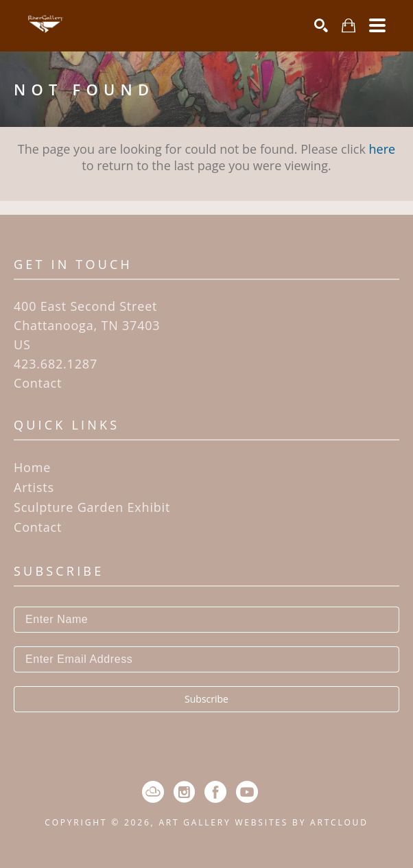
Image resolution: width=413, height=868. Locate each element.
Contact (38, 383)
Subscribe (206, 699)
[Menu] (377, 25)
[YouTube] (247, 792)
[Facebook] (215, 792)
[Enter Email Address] (206, 659)
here (382, 149)
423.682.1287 (56, 364)
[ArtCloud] (153, 792)
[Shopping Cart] (349, 26)
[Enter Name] (206, 620)
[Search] (321, 25)
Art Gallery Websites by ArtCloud (263, 822)
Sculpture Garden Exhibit (92, 507)
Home (32, 467)
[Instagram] (184, 792)
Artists (34, 487)
